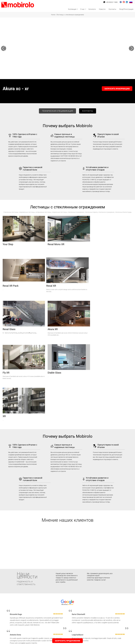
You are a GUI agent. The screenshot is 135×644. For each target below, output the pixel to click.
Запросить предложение (67, 641)
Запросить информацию (117, 89)
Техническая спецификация (57, 111)
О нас (82, 9)
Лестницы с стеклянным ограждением (70, 15)
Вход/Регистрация (126, 9)
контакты (88, 111)
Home (53, 15)
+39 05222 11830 (112, 2)
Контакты (112, 9)
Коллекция (72, 9)
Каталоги (92, 9)
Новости (102, 9)
